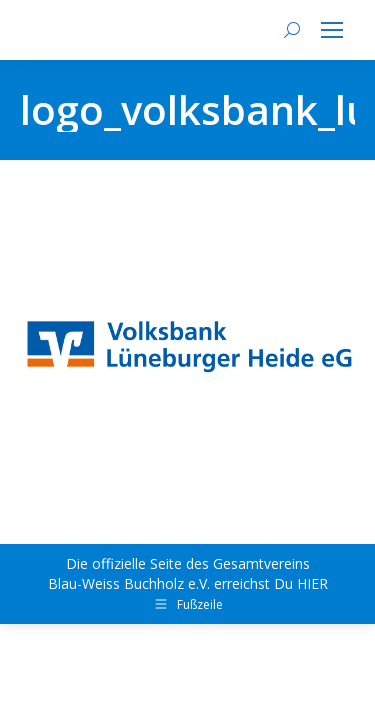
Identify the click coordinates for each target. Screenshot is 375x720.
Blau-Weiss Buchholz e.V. (129, 583)
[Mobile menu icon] (332, 30)
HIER (312, 583)
